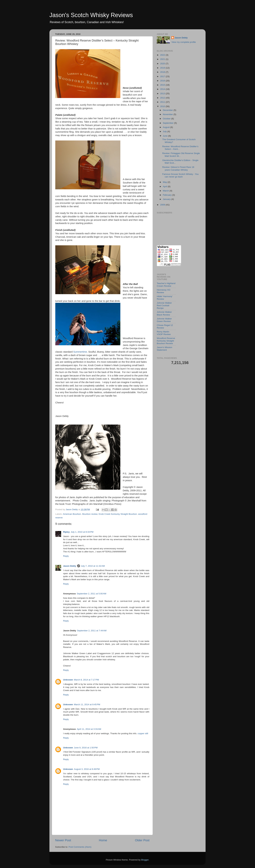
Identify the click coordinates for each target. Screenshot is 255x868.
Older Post (142, 840)
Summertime (80, 352)
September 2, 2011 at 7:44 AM (92, 631)
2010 (163, 106)
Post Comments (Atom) (80, 847)
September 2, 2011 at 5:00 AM (91, 594)
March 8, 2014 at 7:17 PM (86, 680)
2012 (163, 98)
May (165, 182)
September (168, 123)
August (167, 127)
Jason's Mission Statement (164, 349)
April (165, 186)
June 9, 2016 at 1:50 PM (86, 748)
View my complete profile (184, 42)
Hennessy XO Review (164, 291)
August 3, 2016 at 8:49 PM (87, 769)
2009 (163, 205)
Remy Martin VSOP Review (164, 333)
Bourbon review (90, 514)
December (168, 110)
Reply (66, 556)
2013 (163, 94)
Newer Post (63, 840)
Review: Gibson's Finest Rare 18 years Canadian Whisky (178, 168)
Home (103, 840)
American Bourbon (72, 514)
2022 (163, 55)
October (167, 119)
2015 (163, 85)
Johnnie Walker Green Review (164, 320)
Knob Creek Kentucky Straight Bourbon (118, 514)
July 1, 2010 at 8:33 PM (82, 532)
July (165, 131)
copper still (143, 733)
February (168, 195)
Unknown (68, 680)
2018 (163, 72)
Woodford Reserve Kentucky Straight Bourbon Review (166, 341)
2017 (163, 76)
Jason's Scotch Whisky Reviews (91, 15)
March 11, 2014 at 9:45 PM (87, 704)
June (165, 136)
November (168, 114)
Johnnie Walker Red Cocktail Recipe (164, 305)
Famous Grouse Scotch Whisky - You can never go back (181, 175)
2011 (163, 102)
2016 (163, 81)
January (167, 199)
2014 (163, 89)
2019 (163, 68)
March (166, 191)
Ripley (66, 532)
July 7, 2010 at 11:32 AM (93, 566)
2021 (163, 59)
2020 (163, 64)
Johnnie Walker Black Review (164, 313)
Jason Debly (70, 566)
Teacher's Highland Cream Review (166, 285)
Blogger (145, 860)
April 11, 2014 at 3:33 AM (89, 729)
